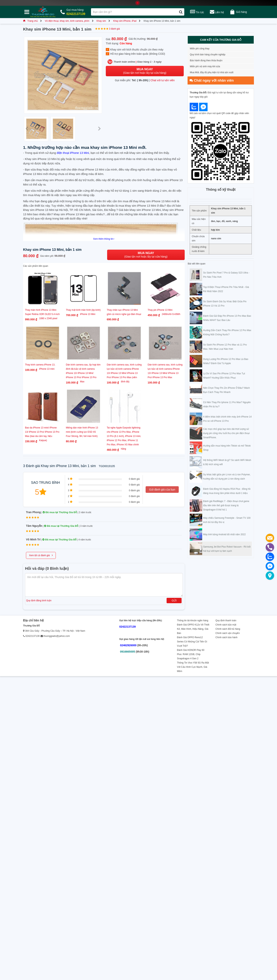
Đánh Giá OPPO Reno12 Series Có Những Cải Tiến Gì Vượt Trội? (192, 642)
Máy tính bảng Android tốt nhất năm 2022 (224, 534)
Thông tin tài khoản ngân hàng (193, 620)
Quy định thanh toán (226, 620)
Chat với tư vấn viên (163, 80)
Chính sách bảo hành (226, 637)
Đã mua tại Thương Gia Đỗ (60, 512)
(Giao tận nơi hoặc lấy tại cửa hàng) (145, 71)
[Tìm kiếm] (181, 12)
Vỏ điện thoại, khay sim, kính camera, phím (67, 21)
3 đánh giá (114, 29)
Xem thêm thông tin (104, 239)
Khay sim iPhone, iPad (125, 21)
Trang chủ (30, 21)
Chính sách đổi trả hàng (228, 629)
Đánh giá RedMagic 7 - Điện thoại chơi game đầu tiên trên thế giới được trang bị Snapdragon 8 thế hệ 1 (226, 505)
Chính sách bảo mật (226, 625)
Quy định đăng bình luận (39, 601)
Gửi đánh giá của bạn (162, 490)
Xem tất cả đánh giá (41, 555)
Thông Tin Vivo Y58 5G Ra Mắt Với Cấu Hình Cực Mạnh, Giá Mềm (193, 667)
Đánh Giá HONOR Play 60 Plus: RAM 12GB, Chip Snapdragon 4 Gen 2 (191, 654)
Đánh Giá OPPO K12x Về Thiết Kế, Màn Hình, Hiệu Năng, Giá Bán (193, 629)
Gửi (174, 601)
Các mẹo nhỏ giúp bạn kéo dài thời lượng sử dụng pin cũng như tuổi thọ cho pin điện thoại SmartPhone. (226, 433)
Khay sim (101, 21)
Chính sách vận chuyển (228, 633)
